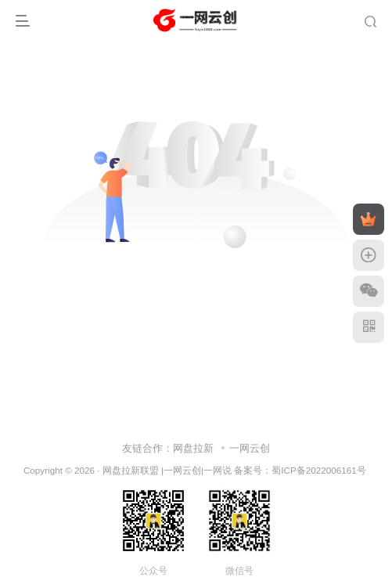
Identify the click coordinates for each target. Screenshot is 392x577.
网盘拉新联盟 (131, 470)
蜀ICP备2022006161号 (318, 470)
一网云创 (250, 448)
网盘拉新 (193, 448)
